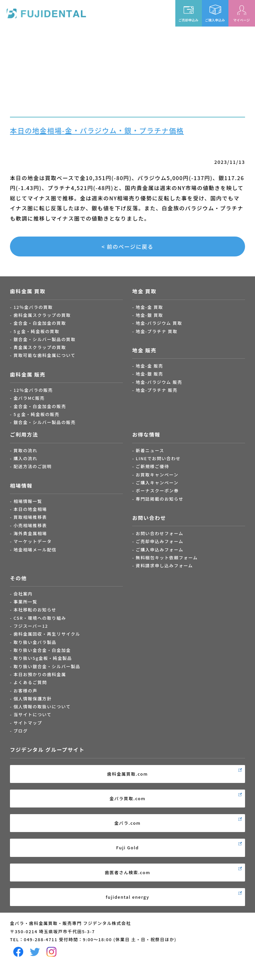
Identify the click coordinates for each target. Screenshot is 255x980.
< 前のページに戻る (127, 246)
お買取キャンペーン (157, 475)
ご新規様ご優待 (153, 466)
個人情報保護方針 (33, 699)
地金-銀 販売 (150, 374)
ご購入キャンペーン (157, 483)
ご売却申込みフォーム (160, 541)
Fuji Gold (127, 847)
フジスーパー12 (31, 626)
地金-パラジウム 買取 (159, 323)
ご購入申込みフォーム (160, 550)
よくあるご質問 (30, 682)
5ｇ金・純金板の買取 (37, 331)
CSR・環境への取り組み (40, 618)
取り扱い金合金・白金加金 (42, 650)
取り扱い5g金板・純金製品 (43, 658)
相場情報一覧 (28, 501)
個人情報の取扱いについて (42, 706)
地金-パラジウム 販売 (159, 382)
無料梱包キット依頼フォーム (167, 558)
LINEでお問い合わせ (158, 458)
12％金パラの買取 (33, 307)
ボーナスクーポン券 (157, 490)
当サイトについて (33, 714)
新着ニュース (150, 450)
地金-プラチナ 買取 (157, 331)
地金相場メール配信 (35, 550)
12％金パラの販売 (33, 390)
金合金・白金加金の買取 (40, 323)
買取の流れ (26, 450)
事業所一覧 (26, 602)
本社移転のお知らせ (35, 610)
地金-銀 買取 (150, 315)
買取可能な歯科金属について (45, 355)
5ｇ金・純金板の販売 (37, 414)
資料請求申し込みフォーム (164, 565)
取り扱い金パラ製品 (35, 642)
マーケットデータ (33, 541)
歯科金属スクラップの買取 (42, 315)
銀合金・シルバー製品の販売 (45, 422)
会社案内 (23, 594)
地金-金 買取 (150, 307)
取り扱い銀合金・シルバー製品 (47, 666)
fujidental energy (128, 897)
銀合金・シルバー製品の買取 (45, 339)
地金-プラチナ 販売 (157, 390)
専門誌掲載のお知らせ (160, 499)
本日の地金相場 (30, 509)
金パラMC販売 (29, 398)
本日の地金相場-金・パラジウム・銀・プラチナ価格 (97, 130)
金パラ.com (127, 823)
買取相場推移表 (30, 517)
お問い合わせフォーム (160, 533)
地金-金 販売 (150, 366)
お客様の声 (26, 691)
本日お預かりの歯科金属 (40, 674)
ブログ (21, 731)
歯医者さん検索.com (127, 872)
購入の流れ (26, 458)
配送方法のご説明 (33, 466)
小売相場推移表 (30, 525)
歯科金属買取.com (128, 774)
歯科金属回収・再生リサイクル (47, 634)
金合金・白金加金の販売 (40, 406)
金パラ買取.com (127, 798)
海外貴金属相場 (30, 533)
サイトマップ (28, 723)
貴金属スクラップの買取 (40, 347)
